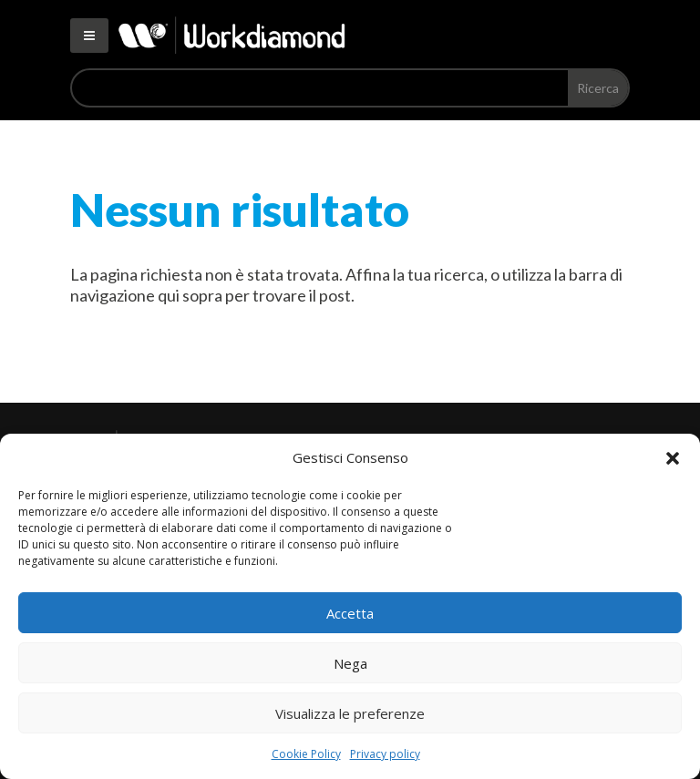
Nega (350, 663)
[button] (673, 458)
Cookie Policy (306, 754)
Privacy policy (385, 754)
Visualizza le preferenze (350, 713)
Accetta (350, 613)
